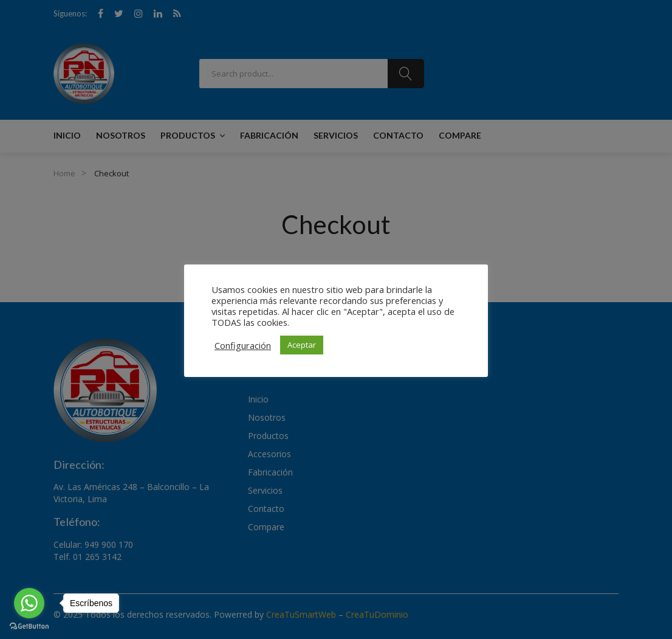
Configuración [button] (243, 345)
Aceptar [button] (302, 345)
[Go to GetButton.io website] (29, 627)
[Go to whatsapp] (29, 603)
